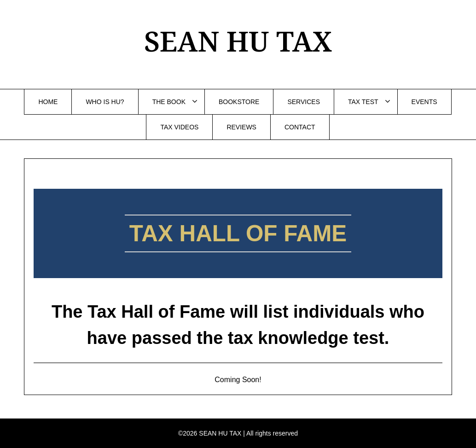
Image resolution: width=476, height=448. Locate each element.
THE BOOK (169, 102)
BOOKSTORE (239, 102)
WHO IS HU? (105, 102)
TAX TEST (363, 102)
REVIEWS (241, 127)
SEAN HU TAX (238, 41)
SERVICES (304, 102)
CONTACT (300, 127)
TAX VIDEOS (179, 127)
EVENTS (424, 102)
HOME (48, 102)
